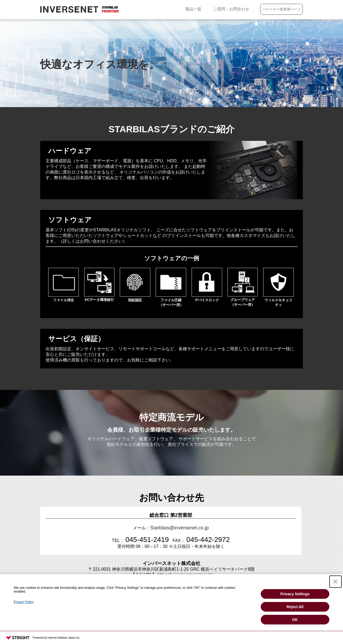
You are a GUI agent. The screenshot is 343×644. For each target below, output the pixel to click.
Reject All (295, 607)
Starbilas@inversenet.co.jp (180, 527)
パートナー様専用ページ (281, 9)
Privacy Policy (24, 602)
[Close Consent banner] (335, 582)
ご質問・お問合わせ (226, 9)
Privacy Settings (295, 594)
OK (295, 620)
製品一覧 (182, 9)
